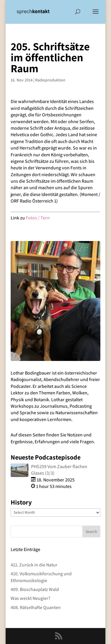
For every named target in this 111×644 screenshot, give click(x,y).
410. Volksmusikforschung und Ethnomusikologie (41, 577)
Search (91, 531)
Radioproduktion (50, 80)
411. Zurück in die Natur (34, 565)
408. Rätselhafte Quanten (36, 607)
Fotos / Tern (38, 218)
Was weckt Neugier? (30, 598)
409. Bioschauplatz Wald (35, 589)
